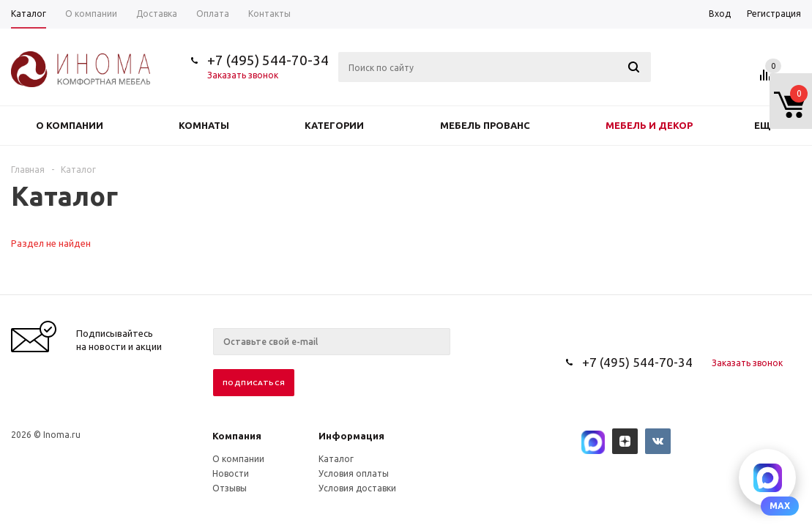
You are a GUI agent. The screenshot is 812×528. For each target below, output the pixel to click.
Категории (334, 125)
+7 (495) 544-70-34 (268, 60)
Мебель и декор (649, 125)
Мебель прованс (485, 125)
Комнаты (204, 125)
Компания (237, 436)
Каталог (336, 459)
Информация (351, 436)
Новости (231, 473)
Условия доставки (357, 488)
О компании (70, 125)
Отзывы (230, 488)
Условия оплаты (354, 473)
